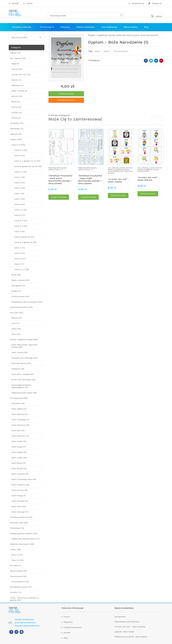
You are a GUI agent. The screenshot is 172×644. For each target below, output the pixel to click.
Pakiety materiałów (86, 27)
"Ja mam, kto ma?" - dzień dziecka (148, 178)
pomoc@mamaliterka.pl (25, 622)
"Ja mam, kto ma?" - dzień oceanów (130, 627)
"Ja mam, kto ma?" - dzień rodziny (119, 180)
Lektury (51, 169)
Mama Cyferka (131, 27)
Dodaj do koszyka (66, 94)
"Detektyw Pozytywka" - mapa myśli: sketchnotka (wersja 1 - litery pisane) (90, 179)
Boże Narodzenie (149, 35)
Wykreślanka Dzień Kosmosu (127, 622)
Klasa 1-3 (59, 169)
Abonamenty (120, 617)
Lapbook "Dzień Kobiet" (125, 632)
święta (97, 51)
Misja (66, 638)
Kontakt (67, 633)
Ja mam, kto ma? (126, 167)
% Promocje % (47, 27)
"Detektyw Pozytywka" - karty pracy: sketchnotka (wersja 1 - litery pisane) (60, 179)
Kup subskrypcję (109, 27)
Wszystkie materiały (22, 27)
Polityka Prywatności (73, 627)
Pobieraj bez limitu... (66, 100)
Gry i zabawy (113, 167)
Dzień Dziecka (143, 171)
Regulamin (68, 622)
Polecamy (65, 27)
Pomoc (67, 617)
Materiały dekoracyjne (128, 35)
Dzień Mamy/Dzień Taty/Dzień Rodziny (120, 171)
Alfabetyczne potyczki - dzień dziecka (131, 637)
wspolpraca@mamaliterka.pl (27, 626)
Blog (146, 27)
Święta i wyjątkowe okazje (102, 35)
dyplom (107, 51)
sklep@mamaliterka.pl (24, 619)
